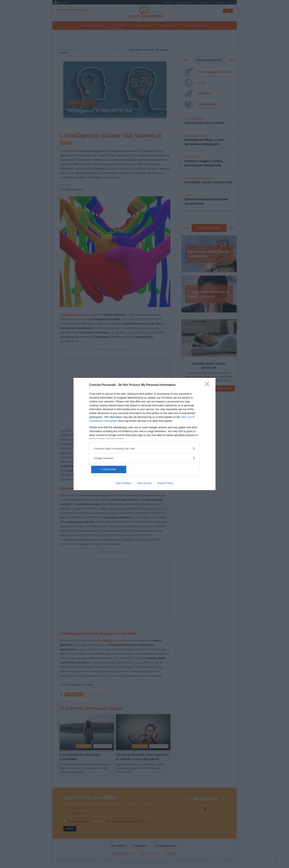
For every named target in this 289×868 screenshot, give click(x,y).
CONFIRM (109, 469)
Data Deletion (124, 483)
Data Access (144, 483)
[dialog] (144, 434)
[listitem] (144, 448)
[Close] (208, 385)
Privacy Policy (165, 483)
